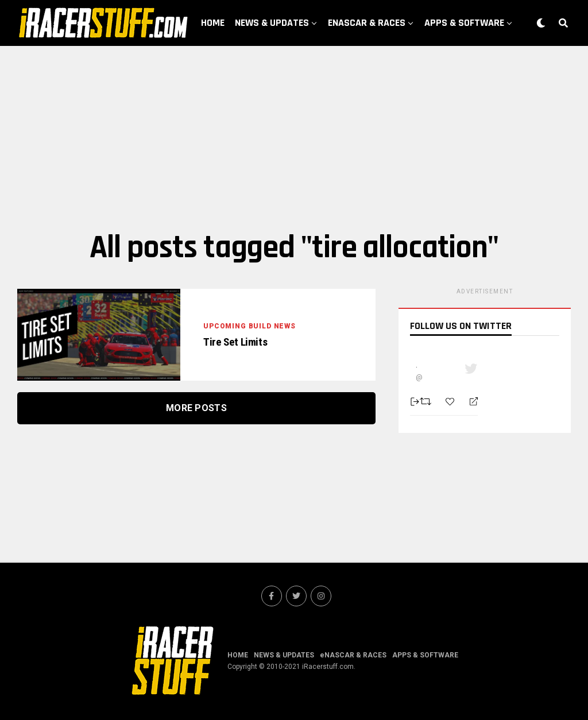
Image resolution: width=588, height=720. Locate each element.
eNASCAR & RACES (367, 23)
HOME (213, 23)
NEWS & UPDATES (272, 23)
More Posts (196, 408)
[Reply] (469, 402)
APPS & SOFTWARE (464, 23)
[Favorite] (451, 402)
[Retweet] (427, 401)
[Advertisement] (294, 138)
